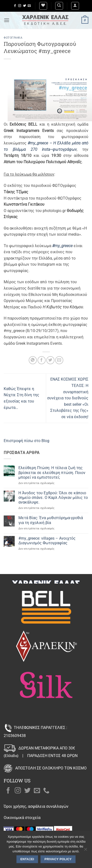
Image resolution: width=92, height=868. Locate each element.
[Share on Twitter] (50, 360)
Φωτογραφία (13, 37)
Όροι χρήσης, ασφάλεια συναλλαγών (36, 806)
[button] (75, 6)
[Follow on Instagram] (20, 6)
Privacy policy (58, 859)
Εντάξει (27, 859)
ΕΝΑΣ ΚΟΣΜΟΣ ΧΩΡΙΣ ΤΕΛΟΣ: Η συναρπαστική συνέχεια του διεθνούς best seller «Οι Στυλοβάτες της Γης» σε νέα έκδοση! (68, 398)
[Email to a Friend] (59, 360)
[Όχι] (85, 851)
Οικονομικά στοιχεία (22, 818)
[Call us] (46, 791)
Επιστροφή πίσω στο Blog (26, 441)
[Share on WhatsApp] (33, 360)
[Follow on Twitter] (25, 6)
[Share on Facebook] (42, 360)
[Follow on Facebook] (15, 6)
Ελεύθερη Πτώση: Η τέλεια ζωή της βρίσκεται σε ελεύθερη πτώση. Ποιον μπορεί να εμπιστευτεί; (52, 472)
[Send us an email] (29, 6)
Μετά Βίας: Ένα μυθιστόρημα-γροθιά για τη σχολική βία (51, 520)
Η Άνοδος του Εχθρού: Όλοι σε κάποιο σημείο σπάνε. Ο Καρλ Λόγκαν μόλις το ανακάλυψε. (53, 498)
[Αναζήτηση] (59, 6)
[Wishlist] (43, 6)
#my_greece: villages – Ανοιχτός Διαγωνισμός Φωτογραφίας (47, 541)
